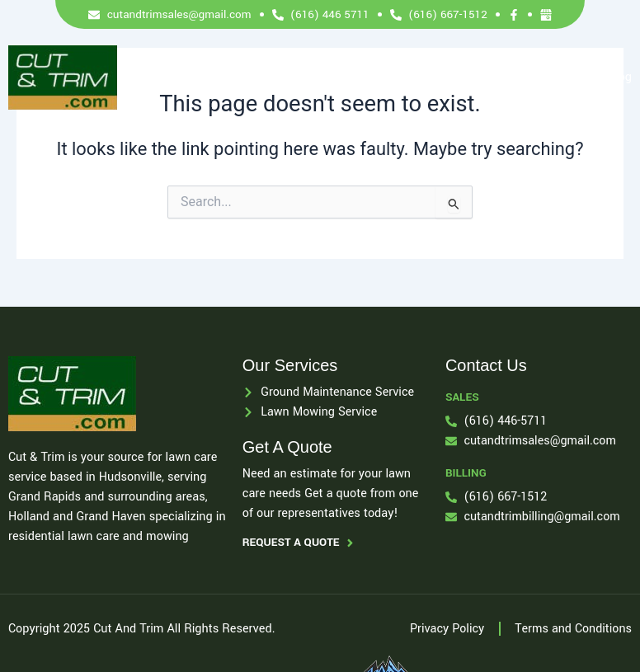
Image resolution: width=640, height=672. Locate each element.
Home (213, 77)
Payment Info (409, 77)
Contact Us (561, 77)
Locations (488, 77)
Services (268, 77)
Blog (620, 77)
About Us (332, 77)
